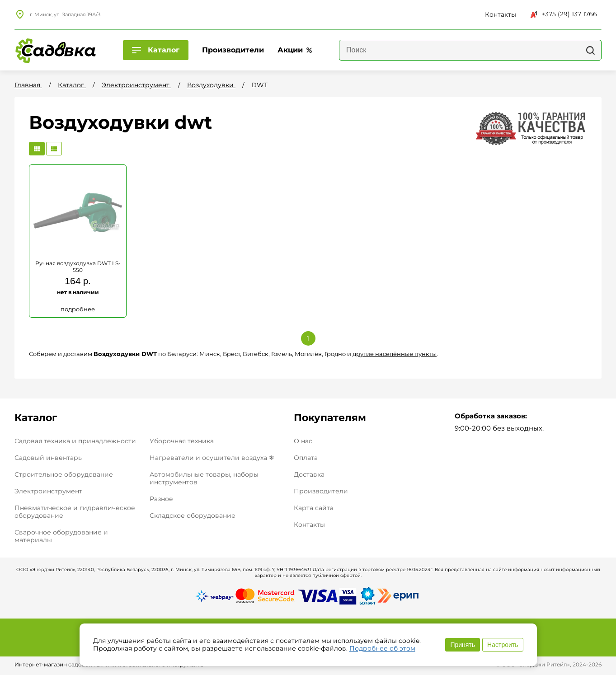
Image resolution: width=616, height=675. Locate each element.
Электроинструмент (48, 491)
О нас (303, 441)
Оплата (306, 458)
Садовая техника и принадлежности (75, 441)
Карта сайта (314, 508)
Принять (463, 645)
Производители (321, 491)
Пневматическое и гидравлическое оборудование (75, 512)
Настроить (503, 645)
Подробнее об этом (382, 648)
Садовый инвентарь (48, 458)
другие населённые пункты (395, 354)
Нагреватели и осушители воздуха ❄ (212, 458)
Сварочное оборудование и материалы (61, 536)
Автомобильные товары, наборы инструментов (204, 478)
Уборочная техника (182, 441)
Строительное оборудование (64, 474)
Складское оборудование (193, 516)
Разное (161, 499)
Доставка (309, 475)
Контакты (309, 525)
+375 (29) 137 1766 (564, 14)
